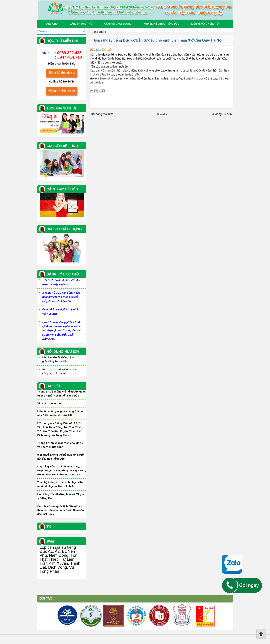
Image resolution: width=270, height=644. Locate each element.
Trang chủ (50, 24)
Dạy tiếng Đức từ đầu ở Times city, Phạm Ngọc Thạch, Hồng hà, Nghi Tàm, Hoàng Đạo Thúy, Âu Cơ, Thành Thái (62, 471)
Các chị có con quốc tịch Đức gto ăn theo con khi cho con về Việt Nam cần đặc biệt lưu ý (61, 510)
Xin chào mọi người (50, 403)
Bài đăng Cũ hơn (221, 114)
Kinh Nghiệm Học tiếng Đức (162, 24)
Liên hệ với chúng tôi (205, 24)
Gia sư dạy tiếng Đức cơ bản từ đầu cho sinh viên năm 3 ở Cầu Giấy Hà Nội (158, 40)
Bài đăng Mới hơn (102, 114)
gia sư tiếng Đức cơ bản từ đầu (122, 55)
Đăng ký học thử (81, 24)
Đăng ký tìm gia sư (62, 72)
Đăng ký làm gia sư (62, 90)
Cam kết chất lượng (118, 24)
